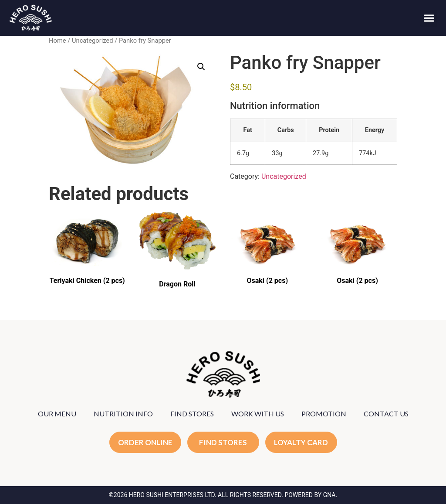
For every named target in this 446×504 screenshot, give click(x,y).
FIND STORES (192, 414)
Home (57, 41)
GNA (329, 495)
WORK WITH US (258, 414)
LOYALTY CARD (301, 442)
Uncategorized (93, 41)
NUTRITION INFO (123, 414)
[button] (429, 18)
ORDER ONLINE (145, 442)
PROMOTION (324, 414)
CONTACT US (386, 414)
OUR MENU (57, 414)
